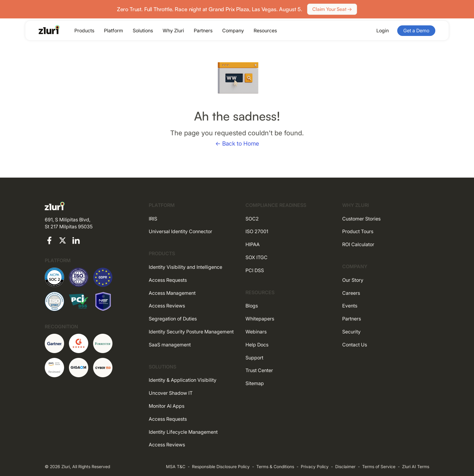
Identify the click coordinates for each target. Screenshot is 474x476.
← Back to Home (237, 144)
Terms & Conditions (275, 466)
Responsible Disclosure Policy (221, 466)
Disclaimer (345, 466)
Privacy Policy (315, 466)
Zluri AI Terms (416, 466)
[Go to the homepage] (49, 30)
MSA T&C (176, 466)
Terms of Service (379, 466)
